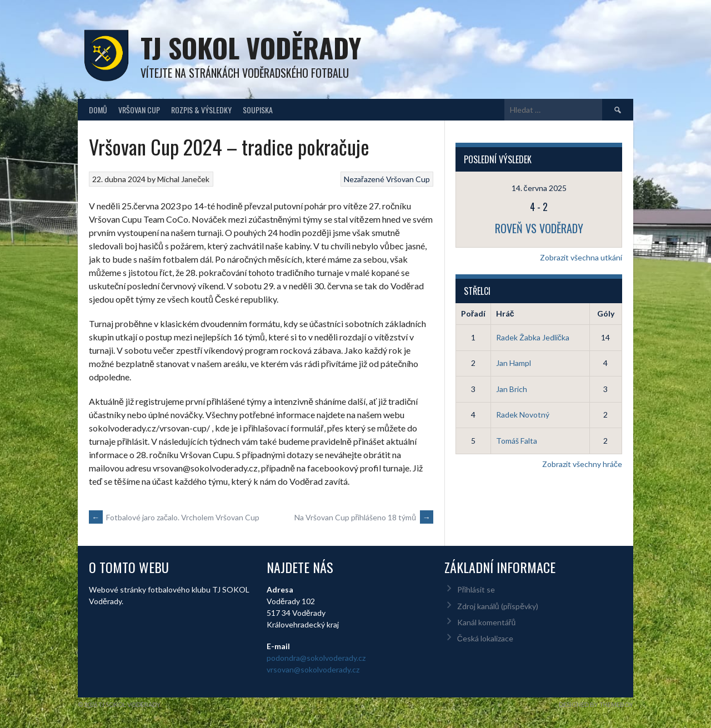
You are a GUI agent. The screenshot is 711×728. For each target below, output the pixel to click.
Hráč (505, 313)
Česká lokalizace (485, 638)
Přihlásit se (476, 589)
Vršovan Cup (139, 110)
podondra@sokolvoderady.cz (316, 658)
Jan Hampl (514, 363)
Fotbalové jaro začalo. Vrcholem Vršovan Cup (174, 517)
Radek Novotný (523, 415)
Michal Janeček (183, 179)
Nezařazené (364, 179)
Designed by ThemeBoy (596, 704)
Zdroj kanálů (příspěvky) (498, 606)
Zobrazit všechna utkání (581, 257)
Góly (606, 313)
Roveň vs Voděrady (539, 228)
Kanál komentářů (486, 622)
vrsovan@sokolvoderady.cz (313, 669)
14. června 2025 (539, 188)
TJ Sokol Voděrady (251, 47)
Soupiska (258, 110)
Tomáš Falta (517, 441)
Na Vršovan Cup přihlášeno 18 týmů (364, 517)
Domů (98, 110)
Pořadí (473, 313)
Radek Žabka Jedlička (533, 337)
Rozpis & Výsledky (201, 110)
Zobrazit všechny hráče (582, 464)
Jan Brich (512, 389)
